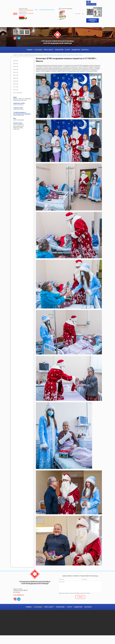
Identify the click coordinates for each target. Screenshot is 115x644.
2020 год (16, 80)
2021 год (16, 77)
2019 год (16, 83)
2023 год (46, 56)
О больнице (38, 51)
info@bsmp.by (20, 596)
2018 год (16, 86)
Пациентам (76, 51)
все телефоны (17, 594)
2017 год (16, 90)
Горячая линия (22, 12)
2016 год (16, 93)
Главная (29, 51)
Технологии (59, 51)
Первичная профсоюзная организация (34, 56)
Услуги (67, 51)
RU (87, 2)
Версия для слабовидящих (66, 9)
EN (90, 2)
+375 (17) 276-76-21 (26, 10)
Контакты (85, 51)
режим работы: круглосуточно (47, 10)
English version (91, 4)
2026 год (16, 62)
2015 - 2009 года (18, 96)
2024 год (16, 68)
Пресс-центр (48, 51)
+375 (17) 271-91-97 (26, 14)
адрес (36, 10)
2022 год (16, 74)
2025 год (16, 65)
